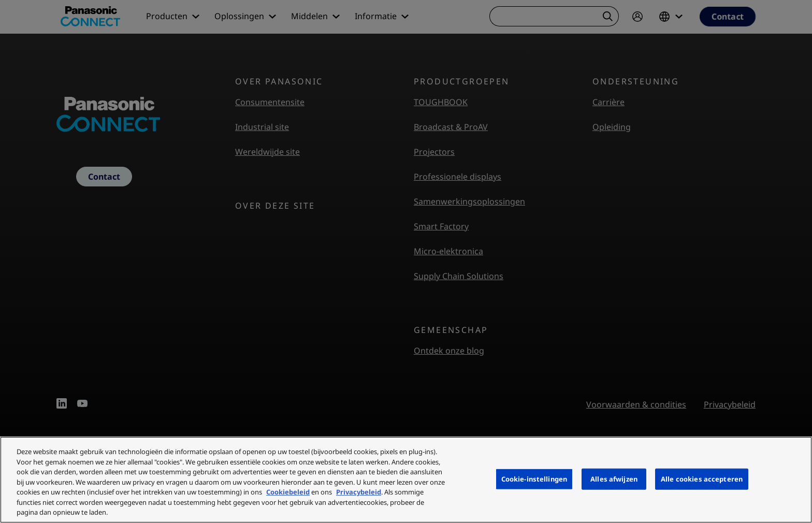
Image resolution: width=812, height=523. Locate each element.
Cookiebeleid (288, 492)
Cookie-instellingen (534, 478)
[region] (406, 480)
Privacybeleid (359, 492)
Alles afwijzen (614, 478)
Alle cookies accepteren (702, 478)
